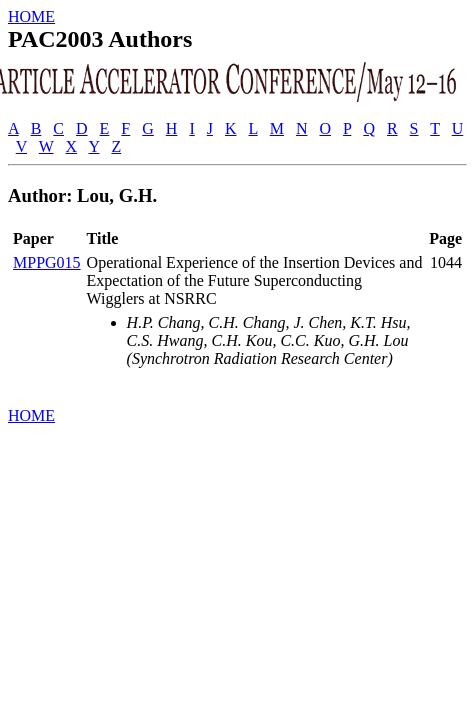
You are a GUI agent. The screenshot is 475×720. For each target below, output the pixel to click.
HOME (31, 16)
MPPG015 (47, 262)
